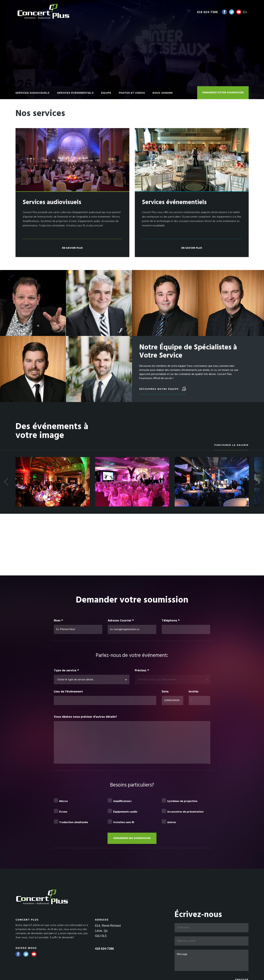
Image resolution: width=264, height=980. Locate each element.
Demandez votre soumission (223, 93)
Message (212, 960)
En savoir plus (72, 248)
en (245, 12)
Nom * (58, 621)
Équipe (106, 93)
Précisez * (142, 671)
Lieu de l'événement (68, 692)
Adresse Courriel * (121, 621)
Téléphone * (171, 621)
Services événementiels (75, 93)
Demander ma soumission (132, 838)
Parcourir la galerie (232, 445)
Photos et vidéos (132, 93)
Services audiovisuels (33, 93)
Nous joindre (163, 93)
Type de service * (66, 671)
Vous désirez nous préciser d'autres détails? (85, 717)
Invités (194, 692)
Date (165, 692)
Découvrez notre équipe (163, 389)
